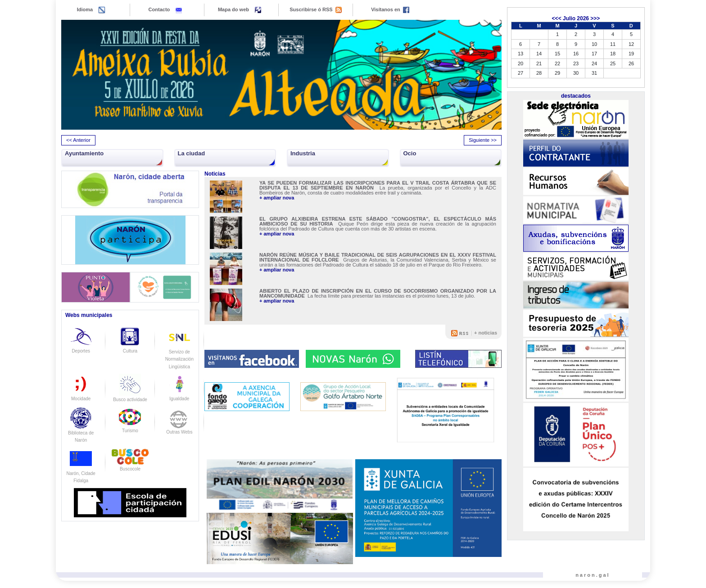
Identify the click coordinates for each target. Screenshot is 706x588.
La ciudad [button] (192, 153)
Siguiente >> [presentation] (483, 140)
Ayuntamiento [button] (84, 153)
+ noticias (486, 333)
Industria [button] (303, 153)
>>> (595, 18)
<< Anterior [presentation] (78, 140)
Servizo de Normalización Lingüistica (179, 352)
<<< (557, 18)
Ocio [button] (410, 153)
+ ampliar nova (277, 198)
